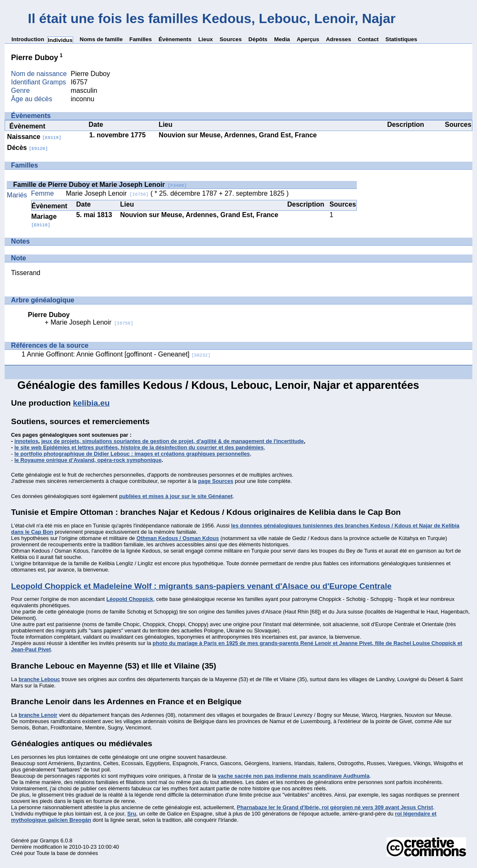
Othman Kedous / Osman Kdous (178, 538)
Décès (28, 148)
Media (282, 39)
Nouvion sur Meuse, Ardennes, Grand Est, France (237, 135)
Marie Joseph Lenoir (107, 193)
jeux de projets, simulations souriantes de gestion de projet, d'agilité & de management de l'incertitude (173, 441)
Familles (141, 39)
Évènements (175, 39)
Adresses (338, 39)
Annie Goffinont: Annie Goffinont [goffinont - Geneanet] (119, 354)
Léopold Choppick (130, 599)
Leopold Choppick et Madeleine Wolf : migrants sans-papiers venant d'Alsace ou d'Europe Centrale (201, 586)
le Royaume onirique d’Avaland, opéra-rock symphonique (88, 460)
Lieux (206, 39)
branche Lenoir (38, 715)
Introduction (28, 39)
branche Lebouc (39, 679)
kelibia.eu (91, 403)
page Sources (216, 481)
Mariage (44, 220)
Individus (60, 40)
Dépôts (258, 39)
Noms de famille (101, 39)
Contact (368, 39)
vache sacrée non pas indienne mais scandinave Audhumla (294, 776)
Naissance (34, 137)
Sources (231, 39)
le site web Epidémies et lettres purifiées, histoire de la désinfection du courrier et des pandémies (139, 447)
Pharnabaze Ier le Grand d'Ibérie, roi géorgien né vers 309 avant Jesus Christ (335, 807)
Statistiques (401, 39)
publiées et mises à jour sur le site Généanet (176, 496)
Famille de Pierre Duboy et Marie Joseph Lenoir (100, 185)
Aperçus (308, 39)
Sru (132, 814)
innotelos (26, 441)
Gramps (50, 840)
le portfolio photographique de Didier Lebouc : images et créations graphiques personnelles (132, 454)
